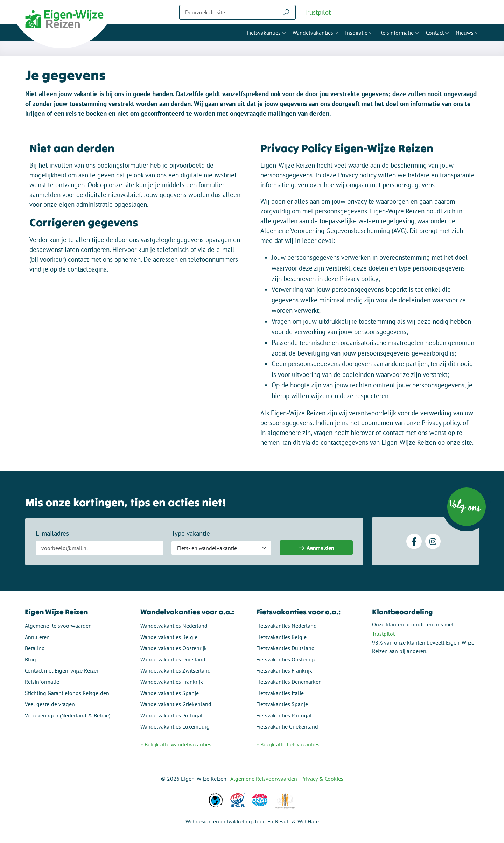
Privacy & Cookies (322, 779)
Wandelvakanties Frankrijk (172, 682)
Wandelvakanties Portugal (172, 715)
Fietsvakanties (264, 33)
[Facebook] (414, 542)
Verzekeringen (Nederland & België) (68, 715)
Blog (31, 659)
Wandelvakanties (313, 33)
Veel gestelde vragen (50, 704)
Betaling (35, 648)
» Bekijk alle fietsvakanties (288, 744)
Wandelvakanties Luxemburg (175, 726)
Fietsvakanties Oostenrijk (286, 659)
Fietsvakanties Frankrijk (284, 670)
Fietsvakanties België (281, 637)
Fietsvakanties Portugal (284, 715)
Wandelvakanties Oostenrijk (174, 648)
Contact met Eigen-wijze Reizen (63, 670)
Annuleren (38, 637)
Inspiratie (356, 33)
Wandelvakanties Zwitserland (176, 670)
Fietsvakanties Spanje (282, 704)
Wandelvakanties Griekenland (176, 704)
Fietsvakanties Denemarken (289, 682)
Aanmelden (316, 548)
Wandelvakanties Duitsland (173, 659)
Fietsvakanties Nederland (286, 626)
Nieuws (465, 33)
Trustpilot (317, 12)
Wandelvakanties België (169, 637)
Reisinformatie (397, 33)
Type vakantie (191, 534)
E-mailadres (52, 534)
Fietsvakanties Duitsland (285, 648)
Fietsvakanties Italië (280, 693)
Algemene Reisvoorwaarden (59, 626)
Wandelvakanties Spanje (170, 693)
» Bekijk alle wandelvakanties (176, 744)
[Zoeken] (228, 12)
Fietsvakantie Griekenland (287, 726)
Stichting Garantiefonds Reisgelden (67, 693)
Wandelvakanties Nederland (174, 626)
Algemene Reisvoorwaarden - (266, 779)
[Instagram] (433, 542)
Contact (435, 33)
